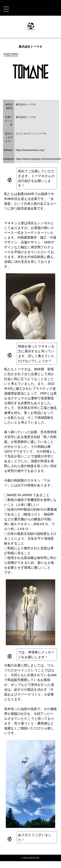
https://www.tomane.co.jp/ (30, 150)
